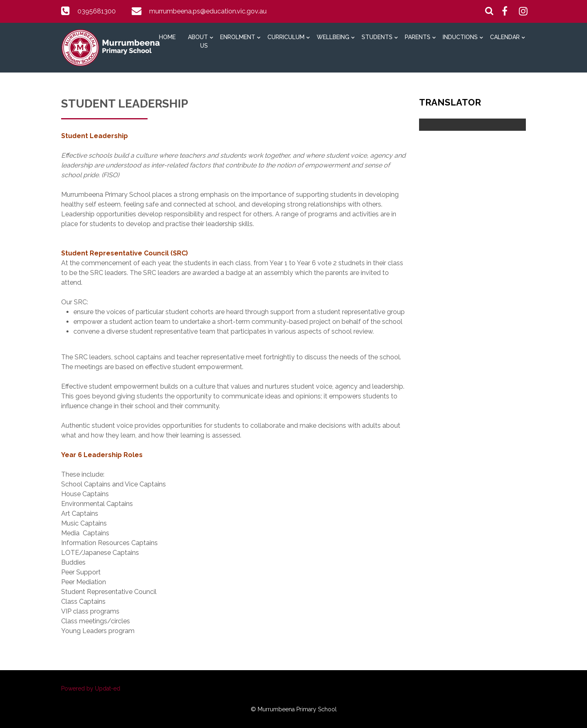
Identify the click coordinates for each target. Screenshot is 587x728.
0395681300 (97, 11)
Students (377, 37)
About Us (198, 41)
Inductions (460, 37)
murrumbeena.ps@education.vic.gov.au (208, 11)
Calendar (505, 37)
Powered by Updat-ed (91, 688)
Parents (418, 37)
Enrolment (238, 37)
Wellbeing (333, 37)
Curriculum (286, 37)
